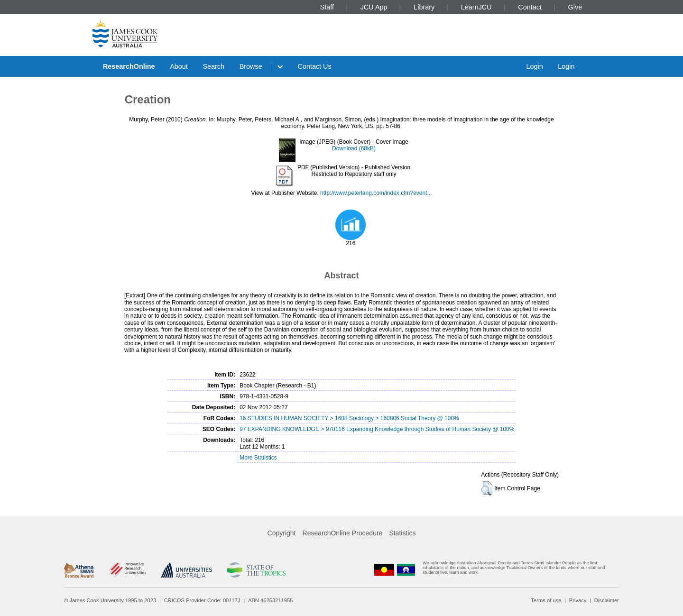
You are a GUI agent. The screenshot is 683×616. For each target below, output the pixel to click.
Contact (530, 7)
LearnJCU (476, 7)
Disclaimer (607, 600)
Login (534, 66)
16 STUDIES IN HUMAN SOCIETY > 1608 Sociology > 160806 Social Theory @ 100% (349, 418)
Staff (327, 7)
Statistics (402, 533)
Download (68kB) (354, 148)
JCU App (374, 7)
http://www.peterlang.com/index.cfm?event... (376, 193)
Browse (251, 66)
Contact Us (315, 66)
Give (575, 7)
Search (213, 66)
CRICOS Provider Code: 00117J (202, 600)
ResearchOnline (129, 66)
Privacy (578, 600)
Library (424, 7)
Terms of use (546, 600)
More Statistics (258, 458)
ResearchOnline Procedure (343, 533)
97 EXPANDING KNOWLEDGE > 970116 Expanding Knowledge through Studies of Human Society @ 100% (377, 429)
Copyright (282, 533)
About (179, 66)
